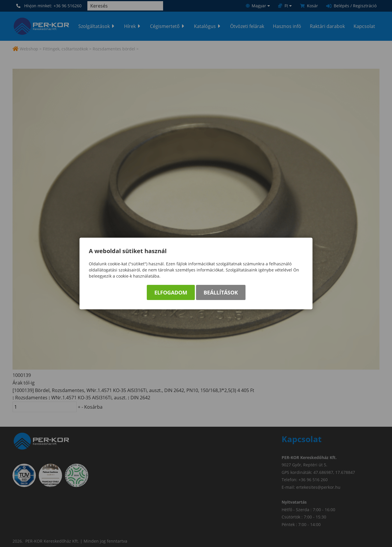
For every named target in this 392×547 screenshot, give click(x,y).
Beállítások (221, 292)
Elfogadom (171, 292)
